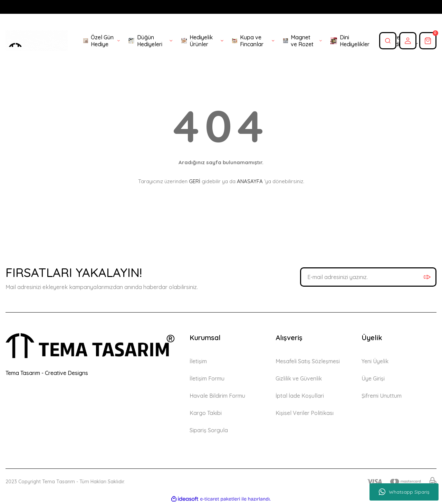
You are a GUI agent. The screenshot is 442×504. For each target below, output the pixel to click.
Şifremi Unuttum (382, 396)
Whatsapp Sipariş (404, 492)
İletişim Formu (207, 378)
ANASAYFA (250, 181)
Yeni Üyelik (375, 361)
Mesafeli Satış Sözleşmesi (308, 361)
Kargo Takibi (206, 413)
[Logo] (37, 41)
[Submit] (427, 277)
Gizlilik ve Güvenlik (299, 378)
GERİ (195, 181)
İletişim (198, 361)
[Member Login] (408, 41)
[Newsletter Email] (368, 277)
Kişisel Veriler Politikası (305, 413)
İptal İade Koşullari (300, 396)
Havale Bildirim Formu (217, 396)
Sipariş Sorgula (209, 430)
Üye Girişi (373, 378)
